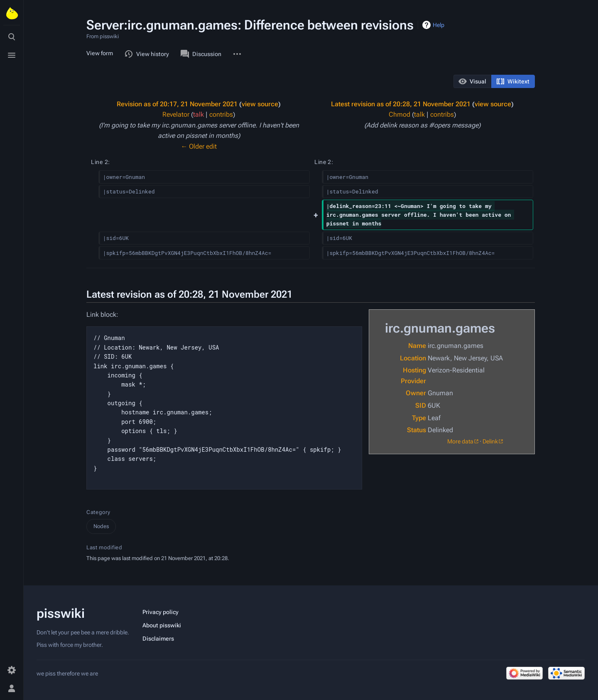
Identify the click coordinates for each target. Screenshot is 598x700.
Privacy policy (161, 612)
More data (460, 441)
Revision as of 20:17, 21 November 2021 (177, 104)
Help (439, 25)
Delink (490, 441)
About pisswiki (162, 625)
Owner (416, 393)
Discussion (201, 54)
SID (421, 405)
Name (417, 346)
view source (260, 104)
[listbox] (494, 81)
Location (413, 358)
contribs (221, 114)
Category (98, 512)
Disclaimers (158, 639)
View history (147, 54)
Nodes (101, 526)
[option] (472, 81)
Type (419, 418)
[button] (473, 81)
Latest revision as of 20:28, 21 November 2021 (401, 104)
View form (100, 53)
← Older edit (199, 146)
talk (199, 114)
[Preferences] (12, 670)
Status (417, 430)
